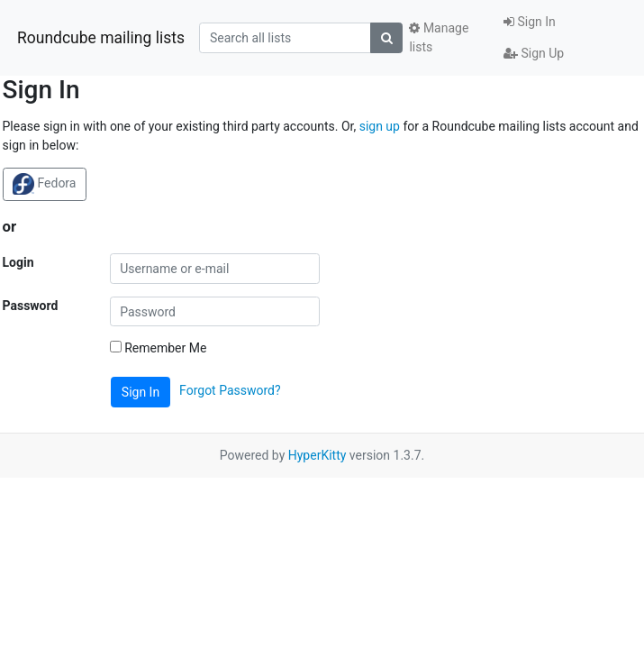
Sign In (530, 22)
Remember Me (159, 348)
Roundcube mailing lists (101, 38)
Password (31, 306)
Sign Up (534, 53)
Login (18, 262)
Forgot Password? (230, 391)
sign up (380, 126)
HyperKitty (317, 455)
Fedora (44, 184)
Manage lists (439, 37)
